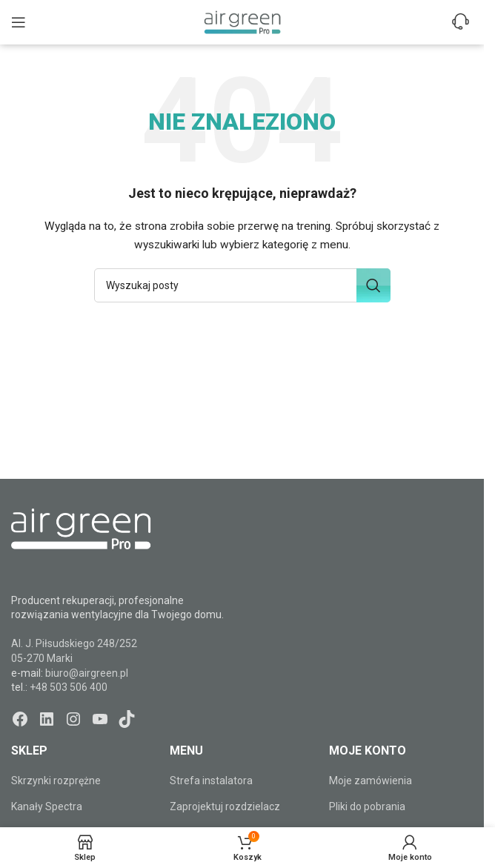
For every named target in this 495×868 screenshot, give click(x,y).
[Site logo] (242, 21)
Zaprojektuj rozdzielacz (225, 806)
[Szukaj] (242, 285)
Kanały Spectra (47, 806)
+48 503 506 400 (69, 687)
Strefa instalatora (211, 781)
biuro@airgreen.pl (87, 673)
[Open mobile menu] (19, 22)
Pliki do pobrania (367, 806)
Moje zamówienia (371, 781)
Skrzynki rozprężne (56, 781)
